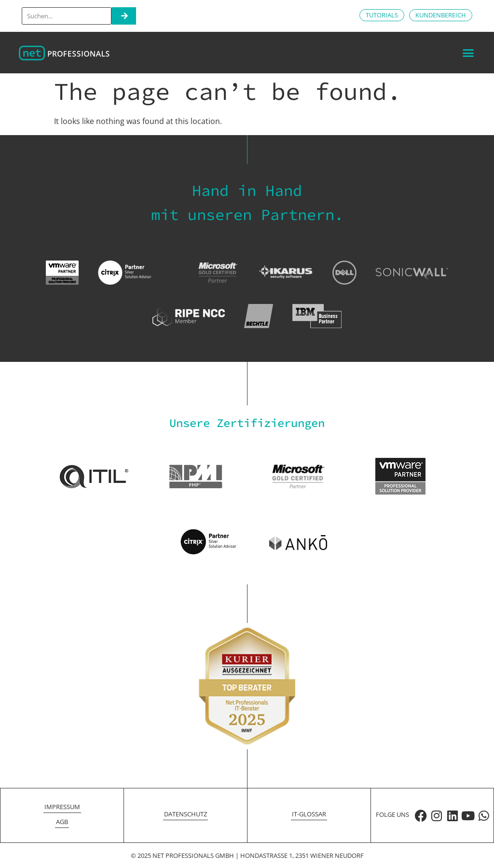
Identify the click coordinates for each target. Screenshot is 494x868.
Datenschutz (185, 814)
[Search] (124, 16)
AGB (62, 822)
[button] (468, 53)
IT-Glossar (309, 814)
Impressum (62, 807)
